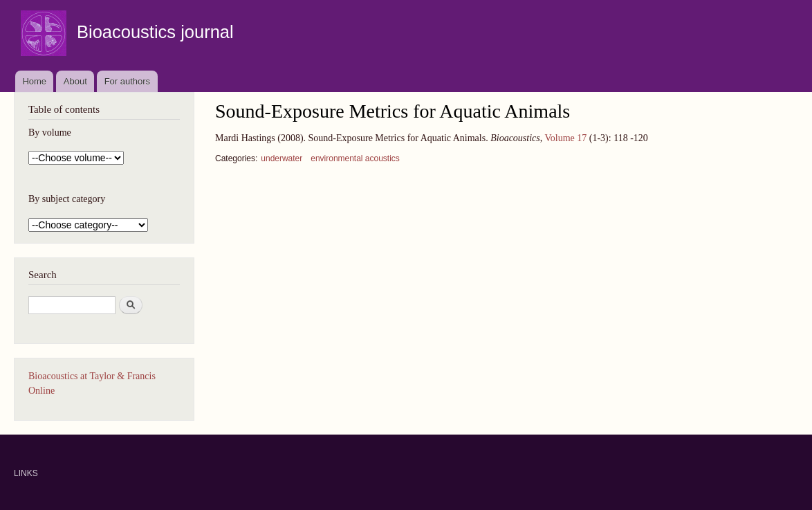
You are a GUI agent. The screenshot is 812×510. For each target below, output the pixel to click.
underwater (282, 158)
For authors (127, 81)
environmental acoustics (355, 158)
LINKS (26, 473)
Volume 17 (565, 138)
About (75, 81)
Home (34, 81)
